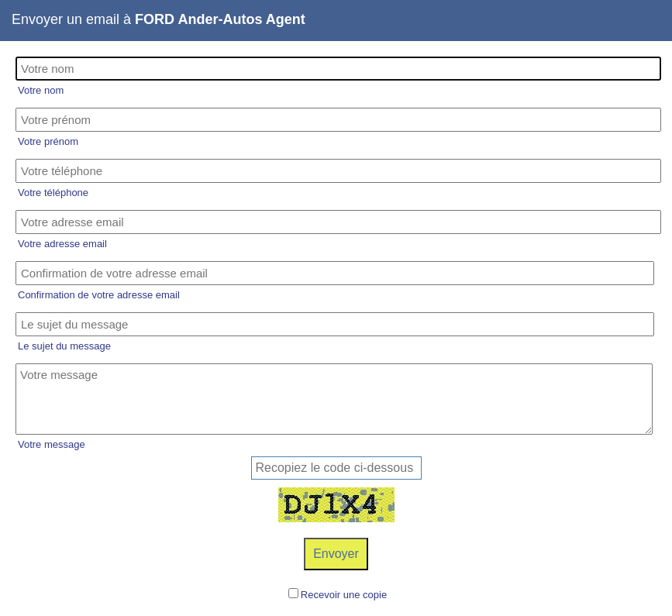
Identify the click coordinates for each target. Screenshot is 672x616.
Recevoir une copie (344, 595)
